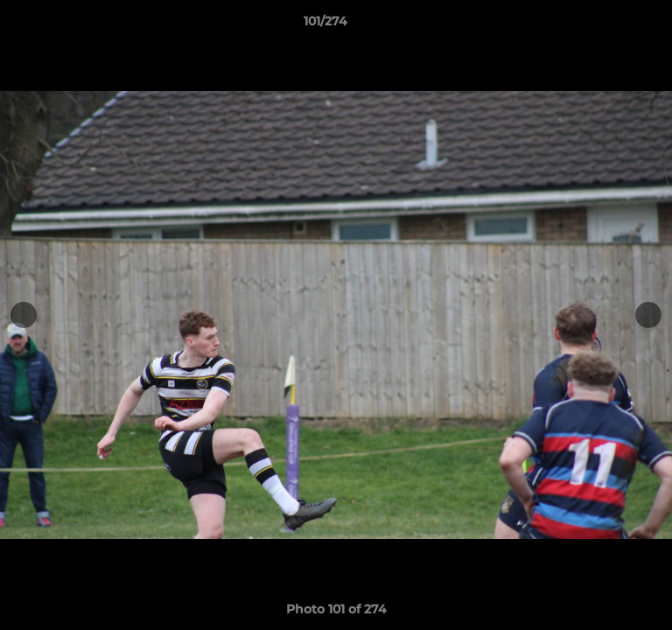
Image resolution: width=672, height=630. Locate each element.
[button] (609, 25)
